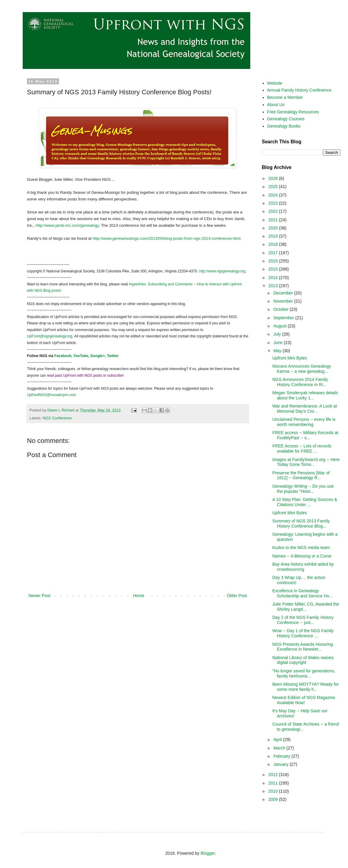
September (284, 318)
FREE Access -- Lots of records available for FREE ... (302, 449)
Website (275, 83)
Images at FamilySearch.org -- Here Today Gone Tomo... (306, 462)
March (280, 748)
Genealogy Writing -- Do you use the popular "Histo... (303, 489)
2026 (274, 178)
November (284, 301)
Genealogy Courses (286, 119)
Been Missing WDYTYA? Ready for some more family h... (305, 687)
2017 (274, 253)
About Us (276, 105)
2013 (274, 286)
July (278, 334)
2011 (274, 783)
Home (138, 596)
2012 (274, 775)
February (282, 756)
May (278, 351)
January (281, 764)
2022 (274, 211)
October (281, 309)
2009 (274, 799)
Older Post (237, 596)
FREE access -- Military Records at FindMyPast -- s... (305, 435)
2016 (274, 261)
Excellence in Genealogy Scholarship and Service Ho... (302, 593)
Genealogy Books (284, 126)
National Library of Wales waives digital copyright (303, 660)
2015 (274, 269)
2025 (274, 187)
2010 (274, 791)
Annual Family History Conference (299, 90)
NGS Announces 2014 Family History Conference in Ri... (300, 382)
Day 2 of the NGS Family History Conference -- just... (303, 620)
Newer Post (39, 596)
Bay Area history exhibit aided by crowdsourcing (303, 567)
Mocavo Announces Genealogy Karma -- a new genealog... (302, 369)
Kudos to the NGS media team (301, 548)
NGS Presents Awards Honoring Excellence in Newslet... (303, 647)
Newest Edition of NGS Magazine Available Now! (304, 700)
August (280, 326)
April (278, 740)
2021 (274, 220)
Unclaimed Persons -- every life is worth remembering (304, 422)
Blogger (208, 853)
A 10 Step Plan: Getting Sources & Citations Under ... (305, 502)
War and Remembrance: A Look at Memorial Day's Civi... (305, 409)
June (278, 343)
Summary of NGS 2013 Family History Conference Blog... (301, 523)
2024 (274, 195)
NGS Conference (57, 418)
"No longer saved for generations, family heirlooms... (304, 673)
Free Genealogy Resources (293, 112)
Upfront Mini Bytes (290, 358)
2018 (274, 244)
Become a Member (285, 97)
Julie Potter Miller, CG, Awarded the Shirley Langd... (306, 607)
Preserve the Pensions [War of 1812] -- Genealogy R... (301, 475)
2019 (274, 236)
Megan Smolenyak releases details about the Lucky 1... (305, 395)
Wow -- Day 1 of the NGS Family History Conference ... (303, 633)
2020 (274, 228)
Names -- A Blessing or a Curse (302, 556)
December (284, 293)
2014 (274, 278)
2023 (274, 203)
